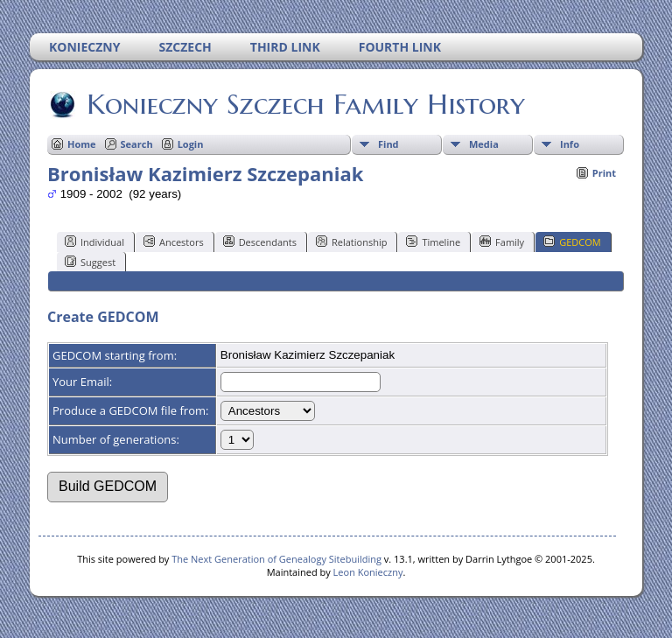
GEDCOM (572, 242)
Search (137, 144)
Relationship (351, 242)
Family (502, 242)
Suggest (90, 262)
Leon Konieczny (368, 572)
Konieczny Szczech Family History (304, 104)
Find (388, 144)
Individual (94, 242)
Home (82, 144)
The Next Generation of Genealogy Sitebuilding (276, 559)
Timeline (433, 242)
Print (604, 173)
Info (570, 144)
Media (484, 144)
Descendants (260, 242)
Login (191, 144)
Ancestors (174, 242)
